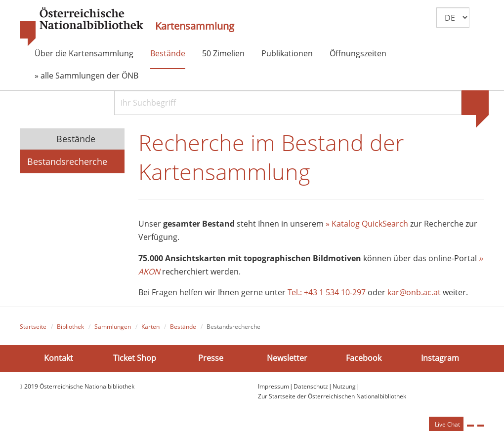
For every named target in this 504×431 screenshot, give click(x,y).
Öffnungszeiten (358, 53)
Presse (211, 358)
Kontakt (59, 358)
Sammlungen (113, 327)
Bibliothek (70, 327)
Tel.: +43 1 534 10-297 (327, 292)
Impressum (273, 386)
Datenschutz (311, 386)
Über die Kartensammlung (84, 53)
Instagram (440, 358)
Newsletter (287, 358)
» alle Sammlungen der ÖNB (86, 76)
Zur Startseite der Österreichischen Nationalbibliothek (332, 396)
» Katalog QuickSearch (367, 224)
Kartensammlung (195, 26)
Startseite (33, 327)
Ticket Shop (135, 358)
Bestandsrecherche (67, 161)
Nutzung (344, 386)
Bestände (168, 53)
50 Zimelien (223, 53)
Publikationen (287, 53)
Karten (150, 327)
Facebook (364, 358)
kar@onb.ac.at (414, 292)
